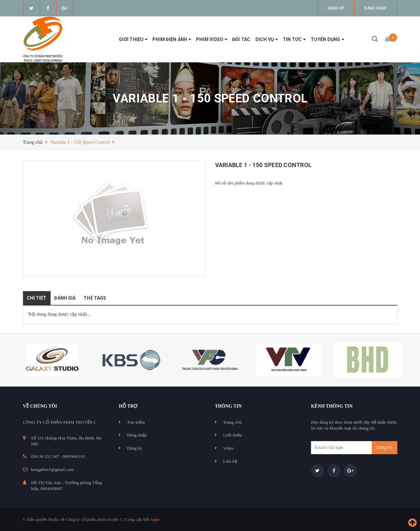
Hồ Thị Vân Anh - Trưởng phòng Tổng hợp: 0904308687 (67, 486)
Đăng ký (336, 8)
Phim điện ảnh (172, 39)
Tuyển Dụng (327, 39)
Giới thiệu (133, 39)
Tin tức (294, 39)
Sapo (155, 519)
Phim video (212, 39)
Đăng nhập (376, 8)
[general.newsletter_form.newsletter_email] (354, 448)
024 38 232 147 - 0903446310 (58, 456)
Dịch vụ (267, 39)
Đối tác (241, 39)
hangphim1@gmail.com (53, 469)
